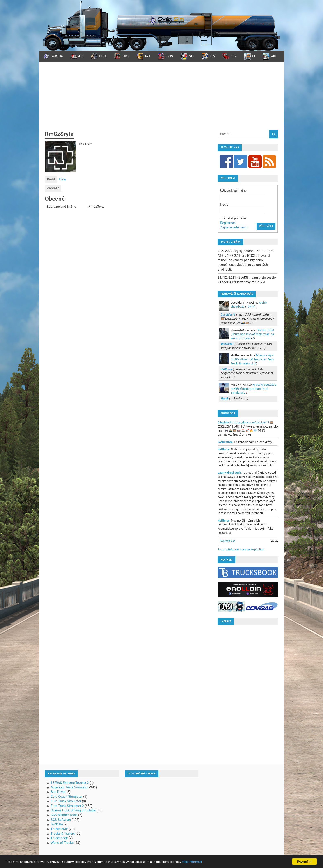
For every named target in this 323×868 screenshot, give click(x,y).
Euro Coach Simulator (67, 797)
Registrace (228, 223)
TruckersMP (59, 829)
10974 (250, 307)
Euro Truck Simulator (66, 801)
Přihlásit (266, 226)
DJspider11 (225, 422)
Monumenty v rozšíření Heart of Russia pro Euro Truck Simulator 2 (252, 359)
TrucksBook (59, 838)
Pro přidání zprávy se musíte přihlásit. (241, 549)
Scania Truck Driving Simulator (73, 810)
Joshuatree (225, 442)
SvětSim (57, 824)
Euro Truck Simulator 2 (67, 806)
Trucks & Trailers (63, 833)
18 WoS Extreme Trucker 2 (70, 783)
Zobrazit (53, 188)
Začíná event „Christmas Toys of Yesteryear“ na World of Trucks (252, 334)
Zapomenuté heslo (234, 227)
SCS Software (61, 820)
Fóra (62, 179)
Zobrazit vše (227, 541)
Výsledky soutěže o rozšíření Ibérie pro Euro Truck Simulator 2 (254, 389)
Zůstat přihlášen (236, 218)
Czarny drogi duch (229, 473)
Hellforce (224, 449)
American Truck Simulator (70, 787)
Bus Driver (58, 792)
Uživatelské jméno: (234, 191)
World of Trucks (62, 843)
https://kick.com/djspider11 (252, 422)
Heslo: (225, 204)
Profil (51, 179)
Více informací (192, 862)
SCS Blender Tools (64, 815)
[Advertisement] (161, 99)
